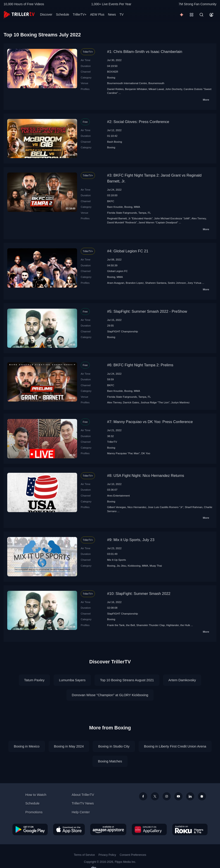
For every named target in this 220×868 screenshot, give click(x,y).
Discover (46, 14)
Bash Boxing (115, 142)
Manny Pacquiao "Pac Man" (124, 453)
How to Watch (36, 795)
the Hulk (185, 625)
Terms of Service (84, 855)
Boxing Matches (110, 761)
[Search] (201, 15)
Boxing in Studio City (114, 746)
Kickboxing (134, 566)
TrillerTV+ (80, 14)
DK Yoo (146, 453)
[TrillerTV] (19, 15)
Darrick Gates (131, 402)
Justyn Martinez (180, 402)
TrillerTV (112, 442)
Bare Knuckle (115, 207)
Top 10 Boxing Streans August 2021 (127, 680)
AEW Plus (97, 14)
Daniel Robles (115, 89)
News (112, 14)
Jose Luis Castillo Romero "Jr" (166, 507)
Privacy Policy (107, 855)
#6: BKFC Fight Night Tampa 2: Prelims (140, 365)
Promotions (34, 812)
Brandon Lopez (135, 283)
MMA (137, 207)
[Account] (211, 15)
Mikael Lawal (156, 89)
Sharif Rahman (194, 507)
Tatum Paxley (34, 680)
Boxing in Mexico (27, 746)
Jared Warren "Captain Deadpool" (158, 222)
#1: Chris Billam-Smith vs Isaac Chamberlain (145, 52)
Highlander (173, 625)
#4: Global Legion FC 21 (128, 251)
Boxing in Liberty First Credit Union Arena (175, 746)
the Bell (130, 625)
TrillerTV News (83, 803)
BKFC (111, 201)
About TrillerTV (83, 795)
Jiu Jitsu (121, 566)
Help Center (81, 812)
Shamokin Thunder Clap (151, 625)
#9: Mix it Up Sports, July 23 (131, 540)
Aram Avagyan (116, 283)
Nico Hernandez (137, 507)
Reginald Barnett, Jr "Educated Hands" (130, 218)
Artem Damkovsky (182, 680)
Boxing (111, 77)
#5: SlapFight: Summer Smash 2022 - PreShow (147, 311)
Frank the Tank (116, 625)
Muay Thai (156, 566)
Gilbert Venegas (117, 507)
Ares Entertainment (118, 495)
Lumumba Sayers (72, 680)
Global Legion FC (117, 271)
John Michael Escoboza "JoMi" (172, 218)
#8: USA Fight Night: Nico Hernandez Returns (146, 476)
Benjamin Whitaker (136, 89)
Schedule (62, 14)
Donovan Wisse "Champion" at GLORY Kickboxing (110, 695)
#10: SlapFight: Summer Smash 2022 (139, 594)
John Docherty (174, 89)
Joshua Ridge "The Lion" (155, 402)
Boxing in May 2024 (69, 746)
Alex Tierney (199, 218)
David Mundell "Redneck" (122, 222)
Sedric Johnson (177, 283)
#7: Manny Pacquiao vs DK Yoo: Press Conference (150, 422)
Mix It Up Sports (117, 560)
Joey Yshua (194, 283)
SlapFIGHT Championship (123, 331)
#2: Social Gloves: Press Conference (138, 122)
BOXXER (113, 72)
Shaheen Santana (156, 283)
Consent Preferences (133, 855)
